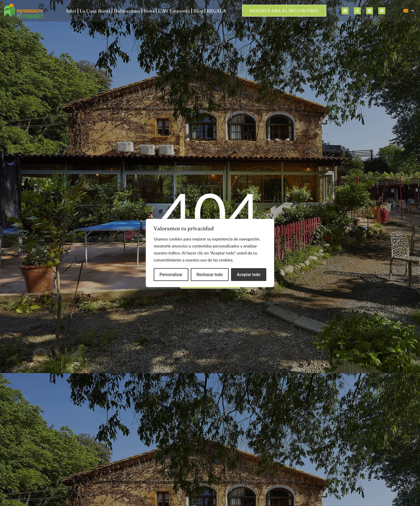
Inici (71, 11)
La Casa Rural (95, 11)
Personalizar (171, 275)
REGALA (216, 11)
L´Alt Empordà (174, 11)
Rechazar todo (210, 275)
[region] (210, 253)
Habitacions (127, 11)
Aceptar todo (249, 275)
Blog (198, 11)
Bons (149, 11)
